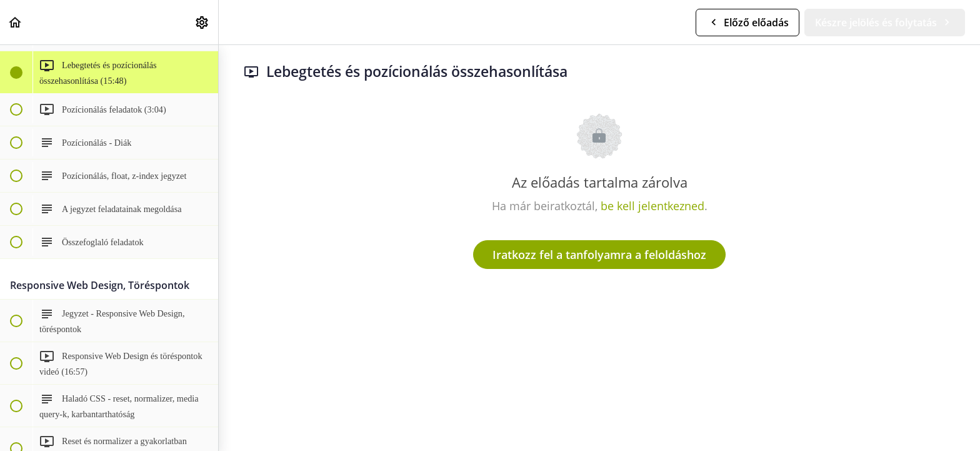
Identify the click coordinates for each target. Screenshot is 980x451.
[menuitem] (202, 22)
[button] (16, 22)
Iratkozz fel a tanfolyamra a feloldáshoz (599, 255)
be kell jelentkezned (652, 206)
